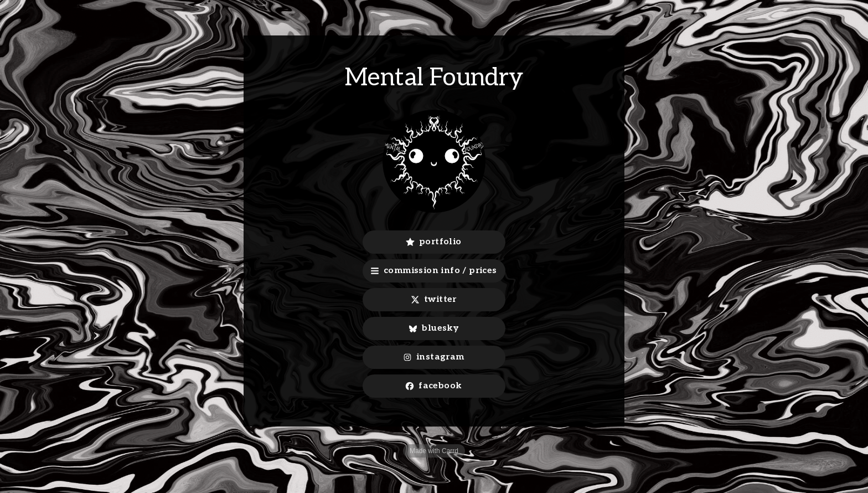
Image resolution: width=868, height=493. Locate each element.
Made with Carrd (434, 451)
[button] (434, 242)
